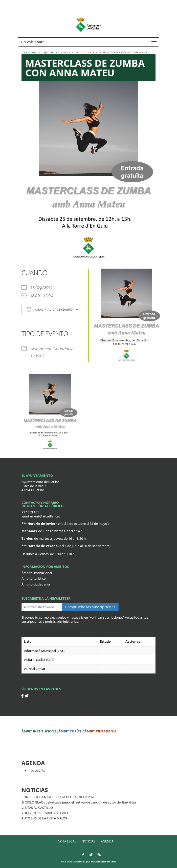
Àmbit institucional (40, 731)
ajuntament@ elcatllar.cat (41, 516)
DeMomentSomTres (104, 861)
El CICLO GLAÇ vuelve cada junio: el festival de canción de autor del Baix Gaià (79, 802)
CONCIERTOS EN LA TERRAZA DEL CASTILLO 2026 (58, 797)
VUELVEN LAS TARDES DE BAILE (45, 813)
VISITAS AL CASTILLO (37, 808)
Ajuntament (41, 349)
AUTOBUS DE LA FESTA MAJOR (44, 818)
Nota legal (67, 841)
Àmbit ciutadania (101, 731)
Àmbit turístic (71, 731)
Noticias (88, 841)
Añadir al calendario (50, 309)
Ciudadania (63, 349)
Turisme (37, 355)
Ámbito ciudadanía (36, 584)
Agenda (107, 841)
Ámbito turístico (34, 578)
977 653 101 (30, 512)
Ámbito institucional (37, 573)
